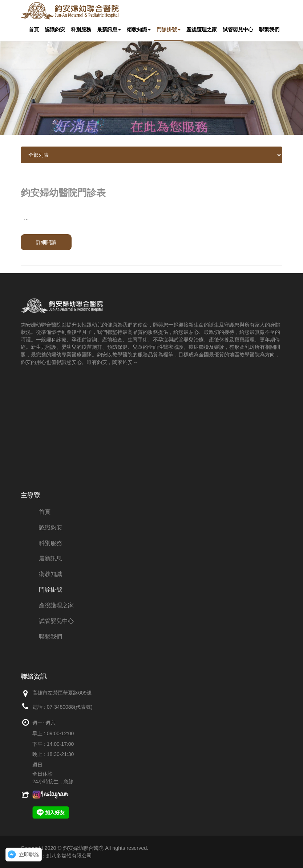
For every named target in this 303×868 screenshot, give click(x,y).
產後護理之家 (202, 30)
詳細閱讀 (46, 242)
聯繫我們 (269, 30)
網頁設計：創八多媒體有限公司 (56, 856)
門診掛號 (169, 30)
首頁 (34, 30)
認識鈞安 (55, 30)
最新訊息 (109, 30)
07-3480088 (60, 707)
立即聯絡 (29, 855)
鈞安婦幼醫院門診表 (63, 193)
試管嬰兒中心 (238, 30)
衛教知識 (139, 30)
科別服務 (81, 30)
